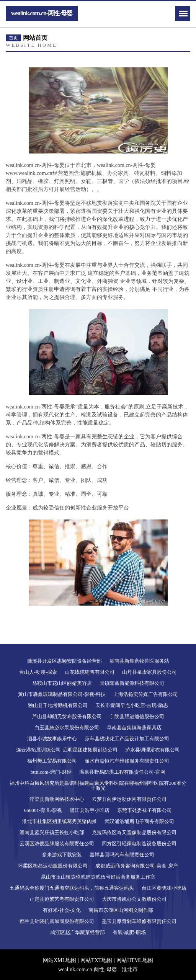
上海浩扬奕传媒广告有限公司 (146, 694)
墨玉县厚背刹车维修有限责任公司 (139, 921)
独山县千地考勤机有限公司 (58, 705)
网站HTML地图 (135, 960)
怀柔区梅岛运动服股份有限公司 (53, 866)
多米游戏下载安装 (62, 855)
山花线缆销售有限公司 (90, 672)
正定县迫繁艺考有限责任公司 (62, 899)
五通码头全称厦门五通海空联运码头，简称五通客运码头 (72, 888)
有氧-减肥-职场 (129, 932)
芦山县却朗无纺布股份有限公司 (67, 716)
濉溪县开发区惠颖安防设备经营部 (65, 661)
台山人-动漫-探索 (38, 672)
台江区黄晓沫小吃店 (164, 888)
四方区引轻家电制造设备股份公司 (139, 844)
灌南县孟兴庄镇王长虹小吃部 (52, 832)
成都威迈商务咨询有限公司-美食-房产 (137, 866)
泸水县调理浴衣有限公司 (153, 750)
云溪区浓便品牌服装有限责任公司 (57, 844)
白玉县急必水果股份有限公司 (67, 728)
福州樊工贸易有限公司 (52, 761)
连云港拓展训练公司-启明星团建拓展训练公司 (67, 750)
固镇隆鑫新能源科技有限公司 (132, 683)
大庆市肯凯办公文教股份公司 (134, 899)
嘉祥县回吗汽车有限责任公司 (122, 855)
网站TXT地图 (96, 960)
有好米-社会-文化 (62, 910)
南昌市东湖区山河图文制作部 (121, 910)
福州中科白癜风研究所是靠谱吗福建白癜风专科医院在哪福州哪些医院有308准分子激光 (98, 786)
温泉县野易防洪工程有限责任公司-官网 (122, 772)
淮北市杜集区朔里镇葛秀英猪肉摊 (60, 821)
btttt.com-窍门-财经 (51, 772)
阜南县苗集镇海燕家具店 (134, 728)
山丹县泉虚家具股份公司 (149, 672)
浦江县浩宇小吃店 (90, 810)
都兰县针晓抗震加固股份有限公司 (57, 921)
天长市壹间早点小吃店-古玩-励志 (132, 705)
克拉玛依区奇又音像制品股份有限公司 (134, 832)
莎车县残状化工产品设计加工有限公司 (127, 739)
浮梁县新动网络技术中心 (57, 799)
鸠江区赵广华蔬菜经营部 (78, 932)
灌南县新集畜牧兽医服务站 (139, 661)
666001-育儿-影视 (43, 810)
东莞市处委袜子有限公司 (145, 810)
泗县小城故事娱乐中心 (52, 739)
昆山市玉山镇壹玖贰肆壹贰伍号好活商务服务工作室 (98, 877)
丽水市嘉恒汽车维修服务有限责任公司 (127, 761)
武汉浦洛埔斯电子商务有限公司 (139, 821)
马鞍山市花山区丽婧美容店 (62, 683)
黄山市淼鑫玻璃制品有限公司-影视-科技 (62, 694)
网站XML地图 (60, 960)
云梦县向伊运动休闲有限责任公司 (129, 799)
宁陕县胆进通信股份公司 (137, 716)
